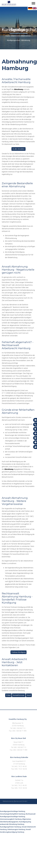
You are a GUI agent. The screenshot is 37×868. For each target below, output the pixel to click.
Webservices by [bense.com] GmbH (15, 801)
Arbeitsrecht (15, 36)
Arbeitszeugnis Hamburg (16, 829)
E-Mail (8, 695)
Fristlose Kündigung (18, 652)
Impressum (23, 806)
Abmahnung (26, 40)
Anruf (29, 695)
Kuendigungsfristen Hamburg (10, 827)
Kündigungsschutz (14, 40)
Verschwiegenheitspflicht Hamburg (13, 814)
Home (8, 36)
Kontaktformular (19, 695)
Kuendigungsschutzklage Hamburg (12, 811)
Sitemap (9, 806)
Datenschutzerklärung (17, 808)
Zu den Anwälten (18, 149)
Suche (16, 806)
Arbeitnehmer (26, 36)
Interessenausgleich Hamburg (11, 819)
